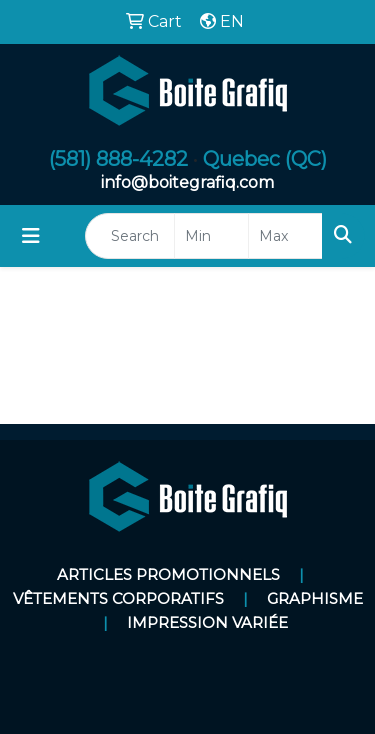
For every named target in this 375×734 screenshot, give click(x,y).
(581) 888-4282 (118, 159)
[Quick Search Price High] (285, 236)
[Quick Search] (130, 236)
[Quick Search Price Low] (211, 236)
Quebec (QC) (265, 159)
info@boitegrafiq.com (187, 182)
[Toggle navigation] (31, 236)
